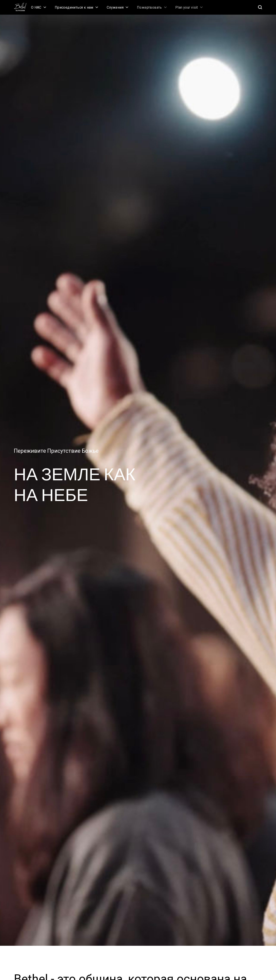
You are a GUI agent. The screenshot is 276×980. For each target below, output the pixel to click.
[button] (39, 7)
